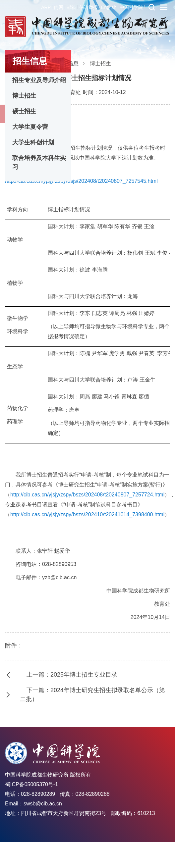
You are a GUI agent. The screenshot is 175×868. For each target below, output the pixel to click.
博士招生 (24, 96)
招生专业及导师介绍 (39, 80)
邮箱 (71, 7)
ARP (46, 7)
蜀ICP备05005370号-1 (31, 784)
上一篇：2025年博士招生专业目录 (72, 675)
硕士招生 (24, 111)
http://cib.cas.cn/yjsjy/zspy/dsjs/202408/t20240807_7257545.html (81, 181)
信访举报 (88, 7)
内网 (59, 7)
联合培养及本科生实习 (39, 162)
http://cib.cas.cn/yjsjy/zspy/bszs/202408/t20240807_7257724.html (87, 495)
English (109, 7)
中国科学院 (131, 7)
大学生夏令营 (30, 127)
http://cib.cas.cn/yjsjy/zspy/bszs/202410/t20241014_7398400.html (87, 514)
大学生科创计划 (33, 142)
